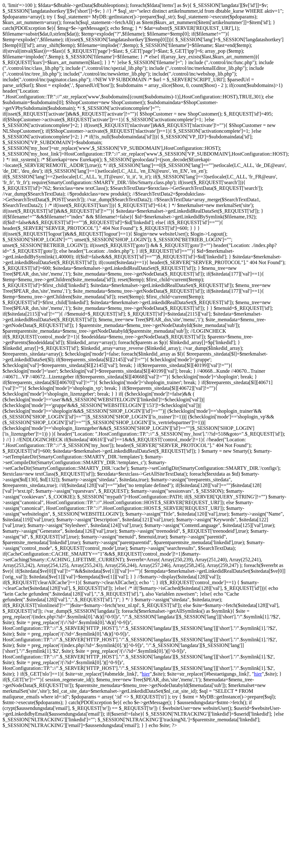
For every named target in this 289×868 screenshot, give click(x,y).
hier (146, 674)
